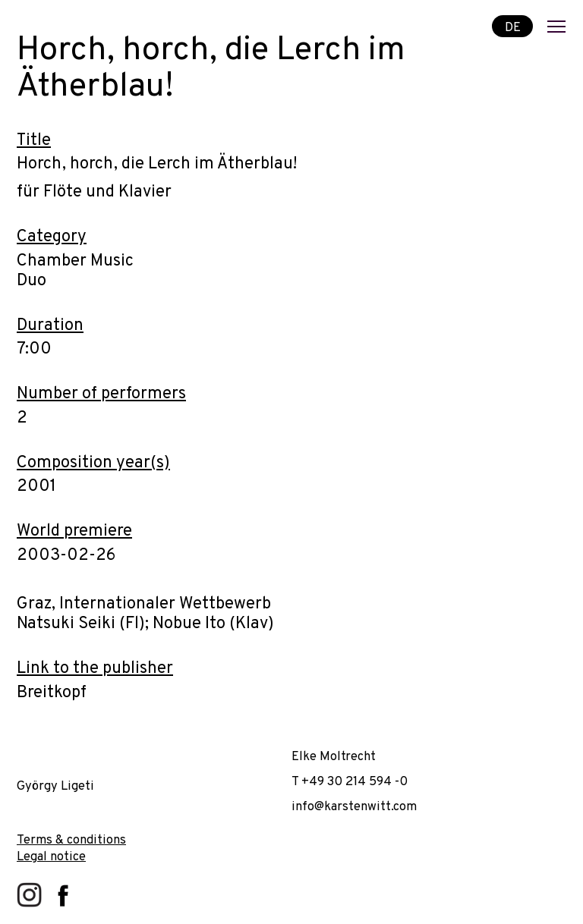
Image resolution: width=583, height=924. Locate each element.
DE (513, 27)
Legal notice (51, 857)
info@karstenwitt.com (354, 807)
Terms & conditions (71, 840)
